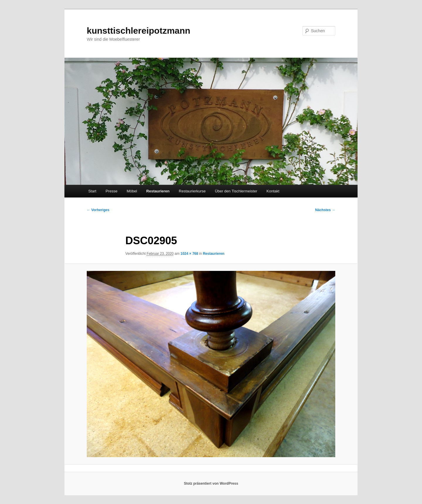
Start (92, 191)
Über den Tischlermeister (236, 191)
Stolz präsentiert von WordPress (211, 484)
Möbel (132, 191)
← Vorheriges (98, 210)
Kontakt (273, 191)
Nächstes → (325, 210)
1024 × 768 (189, 254)
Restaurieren (158, 191)
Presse (111, 191)
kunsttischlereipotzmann (138, 31)
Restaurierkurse (192, 191)
